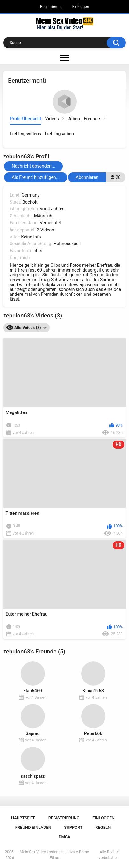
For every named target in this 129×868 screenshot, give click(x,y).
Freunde (95, 119)
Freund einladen (33, 827)
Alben (74, 119)
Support (73, 827)
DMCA (64, 837)
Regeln (103, 827)
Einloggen (81, 7)
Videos (55, 119)
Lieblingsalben (59, 134)
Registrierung (51, 7)
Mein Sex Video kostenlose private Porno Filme (54, 855)
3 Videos (45, 230)
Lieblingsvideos (25, 134)
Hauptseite (23, 818)
